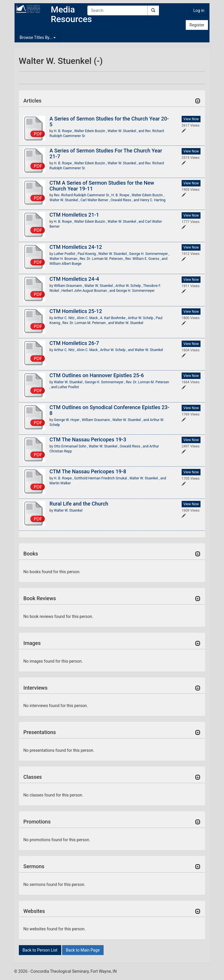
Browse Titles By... (38, 37)
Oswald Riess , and (125, 200)
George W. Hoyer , (68, 420)
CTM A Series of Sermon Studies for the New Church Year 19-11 (102, 186)
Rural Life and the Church (79, 504)
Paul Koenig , (88, 254)
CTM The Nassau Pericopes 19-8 (88, 471)
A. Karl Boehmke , (114, 318)
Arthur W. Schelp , (129, 286)
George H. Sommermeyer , (149, 254)
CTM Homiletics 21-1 (74, 215)
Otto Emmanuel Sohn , (71, 446)
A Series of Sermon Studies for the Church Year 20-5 (109, 122)
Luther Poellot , (66, 254)
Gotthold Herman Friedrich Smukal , (102, 478)
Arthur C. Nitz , (65, 318)
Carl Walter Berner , (95, 200)
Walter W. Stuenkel (129, 323)
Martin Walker (60, 483)
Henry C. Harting (153, 200)
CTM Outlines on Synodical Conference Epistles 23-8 (110, 410)
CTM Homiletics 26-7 (74, 343)
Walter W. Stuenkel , (65, 200)
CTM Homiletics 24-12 (76, 247)
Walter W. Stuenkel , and (126, 131)
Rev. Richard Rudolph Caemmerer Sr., (83, 195)
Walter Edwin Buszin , (91, 131)
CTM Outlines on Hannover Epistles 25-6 (97, 375)
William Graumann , (69, 286)
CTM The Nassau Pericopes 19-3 (88, 439)
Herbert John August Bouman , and (89, 291)
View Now (191, 119)
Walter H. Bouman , (65, 259)
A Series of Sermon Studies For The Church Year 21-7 (106, 153)
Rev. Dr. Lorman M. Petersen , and (88, 323)
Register (197, 25)
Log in (199, 10)
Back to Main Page (83, 950)
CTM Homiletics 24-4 (74, 279)
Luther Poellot (68, 387)
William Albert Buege (66, 264)
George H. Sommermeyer (135, 291)
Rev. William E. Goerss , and (146, 259)
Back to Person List (40, 950)
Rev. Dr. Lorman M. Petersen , (103, 259)
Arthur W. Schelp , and (117, 350)
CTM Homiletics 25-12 (76, 311)
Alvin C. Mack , (88, 318)
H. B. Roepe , (64, 131)
